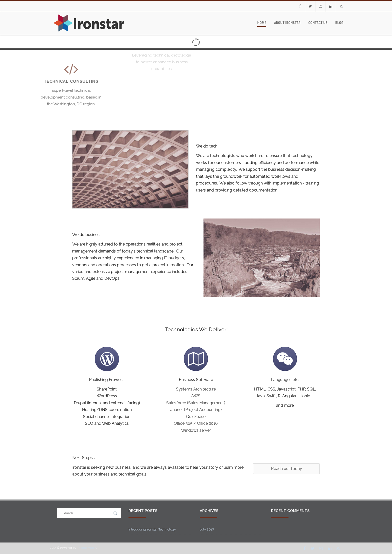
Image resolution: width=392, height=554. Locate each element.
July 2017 (207, 529)
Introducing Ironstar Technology (152, 529)
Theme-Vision (87, 548)
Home (262, 23)
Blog (339, 23)
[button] (286, 469)
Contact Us (318, 23)
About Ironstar (287, 23)
